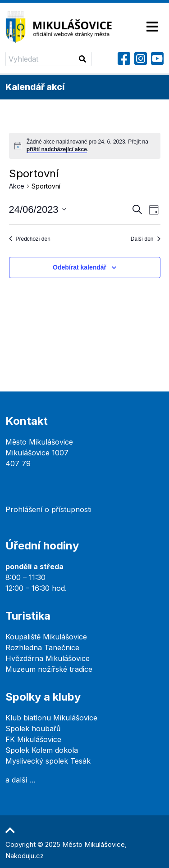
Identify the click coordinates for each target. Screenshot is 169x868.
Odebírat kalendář (80, 267)
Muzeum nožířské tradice (49, 669)
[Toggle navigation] (152, 27)
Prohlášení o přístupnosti (48, 509)
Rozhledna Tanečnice (42, 648)
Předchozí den (30, 239)
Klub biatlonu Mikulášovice (51, 718)
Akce (17, 186)
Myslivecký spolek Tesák (48, 761)
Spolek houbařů (33, 729)
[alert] (85, 146)
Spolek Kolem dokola (42, 750)
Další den (146, 239)
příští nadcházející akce (57, 149)
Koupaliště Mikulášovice (46, 637)
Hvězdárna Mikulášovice (48, 658)
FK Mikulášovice (33, 739)
